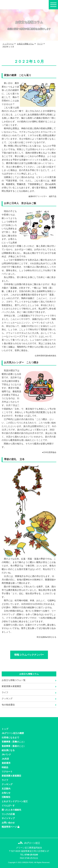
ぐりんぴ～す (8, 806)
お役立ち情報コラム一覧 (14, 680)
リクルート (7, 772)
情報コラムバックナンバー (29, 655)
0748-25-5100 (31, 855)
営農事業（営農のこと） (14, 742)
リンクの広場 (8, 814)
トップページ (8, 44)
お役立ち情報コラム (25, 44)
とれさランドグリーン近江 (15, 801)
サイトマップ (8, 818)
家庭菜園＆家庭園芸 (11, 686)
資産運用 (6, 763)
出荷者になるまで (10, 737)
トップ (5, 729)
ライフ (40, 44)
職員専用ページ (11, 827)
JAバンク (6, 754)
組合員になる (8, 750)
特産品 (5, 767)
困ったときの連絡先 (11, 810)
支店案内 (6, 789)
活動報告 (6, 797)
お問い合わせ (8, 823)
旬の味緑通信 (8, 705)
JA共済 (5, 759)
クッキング (7, 698)
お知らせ (6, 793)
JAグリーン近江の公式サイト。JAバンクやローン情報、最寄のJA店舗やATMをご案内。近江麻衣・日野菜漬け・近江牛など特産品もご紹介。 (16, 5)
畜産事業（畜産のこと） (14, 746)
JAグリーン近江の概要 (13, 733)
